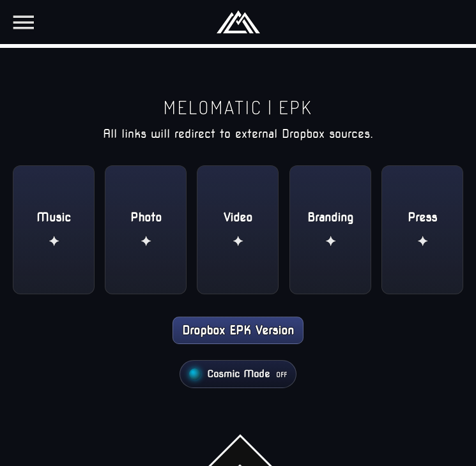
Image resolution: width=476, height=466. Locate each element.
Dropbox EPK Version (238, 330)
